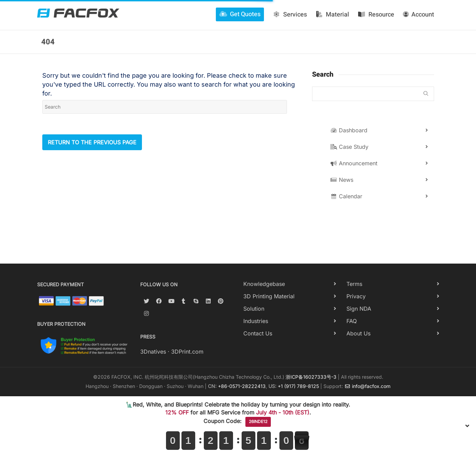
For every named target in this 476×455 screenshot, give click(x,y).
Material (333, 15)
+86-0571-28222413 (242, 386)
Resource (376, 15)
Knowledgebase (264, 284)
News (342, 180)
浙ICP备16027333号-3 (311, 377)
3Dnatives (153, 352)
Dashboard (349, 130)
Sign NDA (359, 309)
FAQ (352, 321)
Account (418, 15)
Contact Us (258, 333)
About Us (358, 333)
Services (290, 15)
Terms (354, 284)
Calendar (346, 196)
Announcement (354, 163)
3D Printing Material (269, 296)
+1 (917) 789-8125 (298, 386)
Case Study (349, 147)
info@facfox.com (367, 386)
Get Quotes (240, 14)
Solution (254, 309)
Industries (256, 321)
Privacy (356, 296)
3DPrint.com (187, 352)
